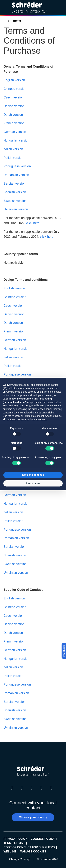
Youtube (42, 791)
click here (33, 223)
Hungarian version (16, 140)
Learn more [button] (33, 483)
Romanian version (16, 175)
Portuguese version (17, 166)
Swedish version (15, 201)
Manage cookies (33, 852)
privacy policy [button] (10, 392)
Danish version (14, 106)
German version (15, 132)
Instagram (32, 791)
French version (14, 123)
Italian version (13, 149)
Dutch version (13, 115)
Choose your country (33, 817)
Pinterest (51, 791)
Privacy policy (15, 839)
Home (17, 21)
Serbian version (15, 184)
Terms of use (14, 843)
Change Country (19, 859)
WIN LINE (10, 852)
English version (14, 80)
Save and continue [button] (33, 475)
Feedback (64, 651)
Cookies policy (43, 839)
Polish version (13, 158)
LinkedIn (12, 791)
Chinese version (15, 89)
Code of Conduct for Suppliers (29, 847)
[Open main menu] (61, 8)
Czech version (14, 97)
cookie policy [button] (54, 402)
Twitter (22, 791)
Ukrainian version (16, 209)
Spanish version (15, 192)
